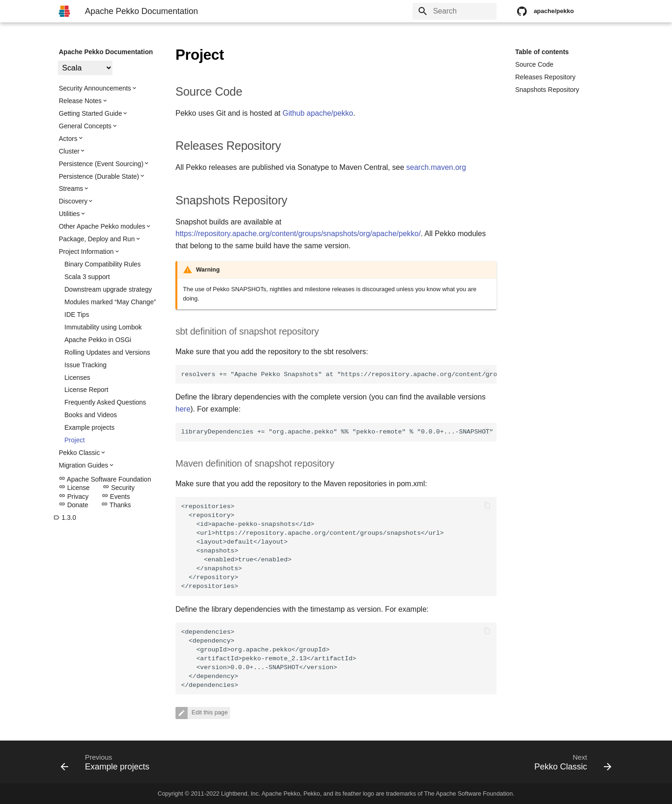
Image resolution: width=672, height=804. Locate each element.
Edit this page (209, 712)
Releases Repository (545, 77)
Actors (68, 139)
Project (75, 440)
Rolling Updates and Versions (107, 352)
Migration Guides (84, 465)
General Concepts (85, 126)
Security (119, 488)
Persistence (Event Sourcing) (101, 164)
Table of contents (542, 52)
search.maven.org (436, 167)
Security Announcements (95, 88)
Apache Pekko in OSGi (98, 340)
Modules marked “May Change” (110, 302)
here (183, 409)
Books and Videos (91, 415)
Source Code (534, 64)
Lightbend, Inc (240, 794)
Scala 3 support (87, 277)
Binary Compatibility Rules (102, 264)
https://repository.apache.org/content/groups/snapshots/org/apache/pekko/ (298, 234)
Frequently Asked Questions (105, 402)
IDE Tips (77, 315)
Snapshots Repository (547, 90)
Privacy (74, 496)
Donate (73, 505)
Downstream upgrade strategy (108, 289)
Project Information (86, 252)
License (74, 488)
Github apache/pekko (318, 113)
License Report (86, 390)
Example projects (89, 427)
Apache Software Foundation (105, 479)
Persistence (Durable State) (99, 176)
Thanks (116, 505)
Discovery (73, 201)
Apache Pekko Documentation (106, 52)
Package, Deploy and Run (97, 239)
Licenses (77, 378)
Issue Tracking (85, 365)
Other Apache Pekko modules (102, 226)
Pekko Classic (79, 453)
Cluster (69, 151)
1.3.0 (65, 517)
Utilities (69, 214)
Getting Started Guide (90, 113)
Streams (71, 189)
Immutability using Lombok (103, 327)
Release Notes (80, 101)
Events (116, 496)
